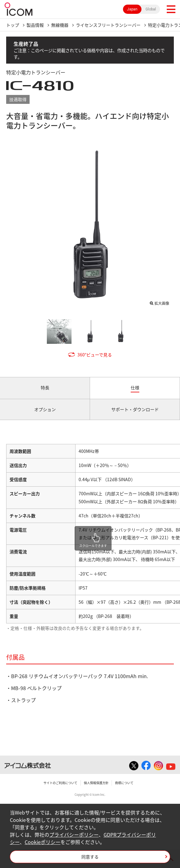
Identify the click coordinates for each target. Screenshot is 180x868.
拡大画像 (162, 303)
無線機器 (60, 25)
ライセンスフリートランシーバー (108, 25)
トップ (13, 25)
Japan (132, 9)
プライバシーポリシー (74, 835)
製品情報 (35, 25)
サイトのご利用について (60, 783)
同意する (90, 857)
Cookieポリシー (43, 842)
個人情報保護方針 (96, 783)
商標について (124, 783)
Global (151, 9)
